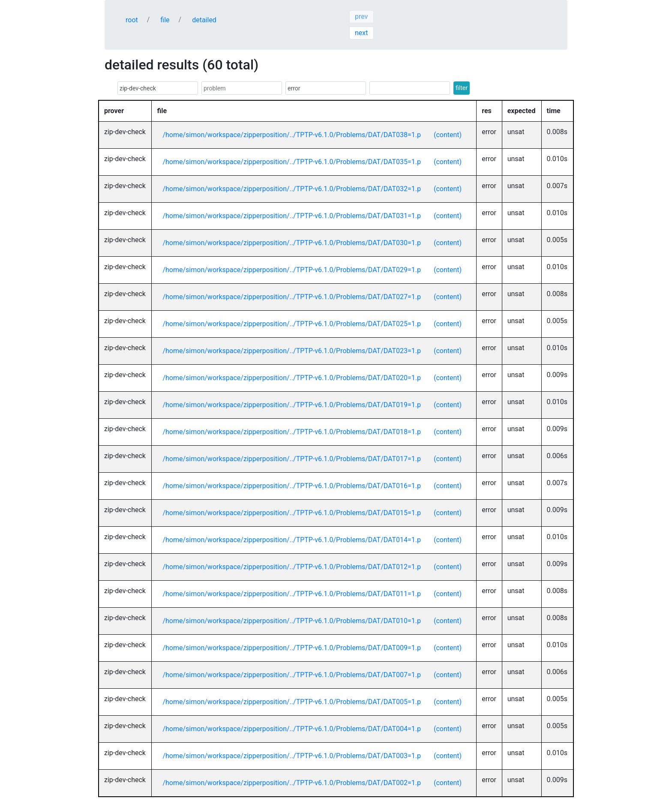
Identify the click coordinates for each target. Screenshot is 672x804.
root (132, 20)
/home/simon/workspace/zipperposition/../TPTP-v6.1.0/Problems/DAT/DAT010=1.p (292, 621)
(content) (448, 135)
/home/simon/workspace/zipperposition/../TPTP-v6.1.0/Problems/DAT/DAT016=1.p (292, 486)
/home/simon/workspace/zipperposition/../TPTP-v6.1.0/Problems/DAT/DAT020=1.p (292, 378)
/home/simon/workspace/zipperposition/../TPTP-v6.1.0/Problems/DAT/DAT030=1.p (292, 243)
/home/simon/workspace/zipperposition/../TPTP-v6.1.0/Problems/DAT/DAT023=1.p (292, 351)
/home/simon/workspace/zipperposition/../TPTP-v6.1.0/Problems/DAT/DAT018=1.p (292, 432)
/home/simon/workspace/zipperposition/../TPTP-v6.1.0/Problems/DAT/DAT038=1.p (292, 135)
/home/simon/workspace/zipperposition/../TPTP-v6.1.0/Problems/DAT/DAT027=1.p (292, 297)
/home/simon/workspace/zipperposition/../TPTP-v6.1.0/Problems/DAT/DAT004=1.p (292, 729)
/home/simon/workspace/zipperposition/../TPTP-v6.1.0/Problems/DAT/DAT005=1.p (292, 702)
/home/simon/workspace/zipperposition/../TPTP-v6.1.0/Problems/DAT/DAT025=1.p (292, 324)
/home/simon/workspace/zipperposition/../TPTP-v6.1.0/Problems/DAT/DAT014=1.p (292, 540)
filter (462, 88)
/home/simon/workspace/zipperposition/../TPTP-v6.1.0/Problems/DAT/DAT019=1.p (292, 405)
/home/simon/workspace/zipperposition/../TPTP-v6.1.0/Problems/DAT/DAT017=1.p (292, 459)
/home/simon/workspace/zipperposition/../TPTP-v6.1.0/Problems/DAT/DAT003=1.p (292, 756)
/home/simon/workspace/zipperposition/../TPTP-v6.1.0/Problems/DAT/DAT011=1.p (292, 594)
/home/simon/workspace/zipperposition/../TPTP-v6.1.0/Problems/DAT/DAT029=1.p (292, 270)
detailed (204, 20)
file (165, 20)
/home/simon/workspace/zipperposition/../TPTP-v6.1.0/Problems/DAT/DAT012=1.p (292, 567)
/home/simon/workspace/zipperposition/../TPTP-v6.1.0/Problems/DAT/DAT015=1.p (292, 513)
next (361, 33)
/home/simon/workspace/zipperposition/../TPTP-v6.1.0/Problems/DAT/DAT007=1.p (292, 675)
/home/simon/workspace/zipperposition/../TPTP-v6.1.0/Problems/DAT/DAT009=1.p (292, 648)
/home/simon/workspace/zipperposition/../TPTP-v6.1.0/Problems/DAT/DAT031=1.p (292, 216)
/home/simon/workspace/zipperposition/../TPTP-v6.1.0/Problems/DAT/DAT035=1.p (292, 162)
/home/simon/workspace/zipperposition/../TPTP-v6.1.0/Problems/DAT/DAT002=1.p (292, 783)
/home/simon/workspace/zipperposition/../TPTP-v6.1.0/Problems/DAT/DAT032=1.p (292, 189)
